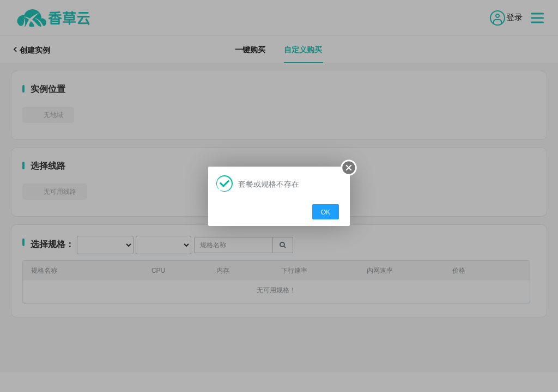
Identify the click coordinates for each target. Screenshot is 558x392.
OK (326, 212)
